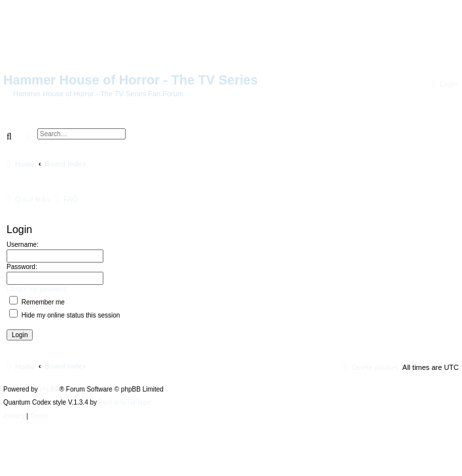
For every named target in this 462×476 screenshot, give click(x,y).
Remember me (37, 302)
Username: (23, 245)
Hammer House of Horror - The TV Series (131, 80)
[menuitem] (443, 84)
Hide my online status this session (64, 315)
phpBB (50, 390)
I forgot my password (37, 289)
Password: (22, 267)
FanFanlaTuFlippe (125, 403)
